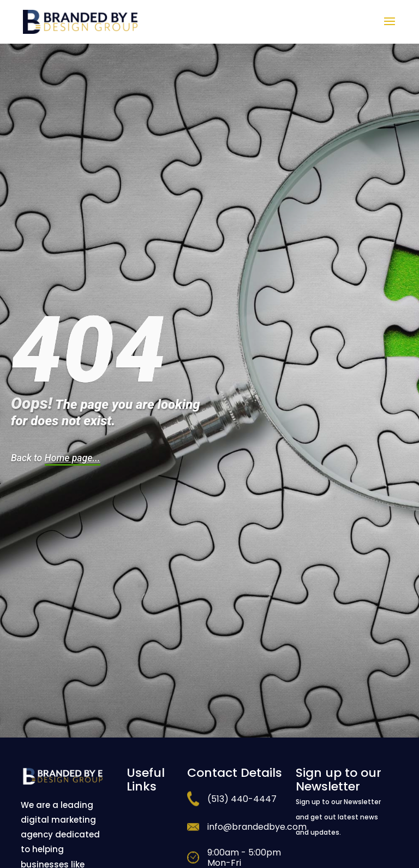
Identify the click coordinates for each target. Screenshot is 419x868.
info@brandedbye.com (257, 827)
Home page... (73, 458)
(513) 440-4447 (242, 799)
